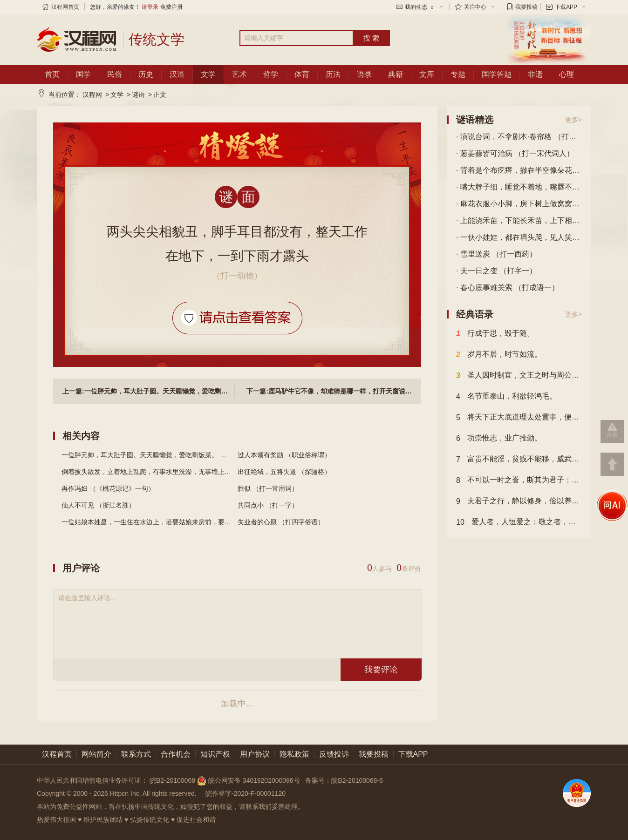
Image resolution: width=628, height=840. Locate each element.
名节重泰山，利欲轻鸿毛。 (506, 397)
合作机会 (176, 754)
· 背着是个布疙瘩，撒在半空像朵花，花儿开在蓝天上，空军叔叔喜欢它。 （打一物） (519, 170)
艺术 (239, 74)
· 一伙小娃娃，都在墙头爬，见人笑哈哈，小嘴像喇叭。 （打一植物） (519, 237)
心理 (567, 74)
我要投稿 (526, 7)
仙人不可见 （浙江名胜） (98, 505)
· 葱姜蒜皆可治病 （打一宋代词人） (515, 153)
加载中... (237, 704)
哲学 (271, 74)
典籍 (396, 74)
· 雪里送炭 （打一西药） (496, 254)
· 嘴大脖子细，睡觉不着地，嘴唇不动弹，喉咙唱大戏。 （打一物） (519, 187)
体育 (302, 74)
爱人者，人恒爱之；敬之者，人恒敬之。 (519, 522)
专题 (458, 74)
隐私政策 (294, 754)
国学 (83, 74)
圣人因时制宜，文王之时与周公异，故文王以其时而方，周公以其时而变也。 (519, 376)
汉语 (177, 74)
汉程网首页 (65, 7)
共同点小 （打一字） (268, 505)
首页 (52, 74)
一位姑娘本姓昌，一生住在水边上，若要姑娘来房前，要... (146, 522)
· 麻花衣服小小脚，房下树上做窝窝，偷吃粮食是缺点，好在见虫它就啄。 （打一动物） (519, 204)
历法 (333, 74)
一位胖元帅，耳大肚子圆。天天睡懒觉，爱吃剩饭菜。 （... (147, 455)
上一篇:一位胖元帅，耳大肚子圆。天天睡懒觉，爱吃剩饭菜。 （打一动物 (149, 391)
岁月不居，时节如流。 (499, 355)
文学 (208, 74)
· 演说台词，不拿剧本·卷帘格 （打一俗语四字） (519, 137)
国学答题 (497, 74)
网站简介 (96, 754)
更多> (573, 120)
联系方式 (136, 754)
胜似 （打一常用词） (268, 488)
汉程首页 (57, 754)
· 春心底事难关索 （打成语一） (508, 288)
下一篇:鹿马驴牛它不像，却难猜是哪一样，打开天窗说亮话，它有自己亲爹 (329, 391)
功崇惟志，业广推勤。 (499, 439)
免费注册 (171, 7)
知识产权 (215, 754)
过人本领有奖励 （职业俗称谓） (284, 455)
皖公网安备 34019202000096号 (249, 780)
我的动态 (420, 7)
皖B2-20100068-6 (357, 780)
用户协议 (255, 754)
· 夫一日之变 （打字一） (496, 271)
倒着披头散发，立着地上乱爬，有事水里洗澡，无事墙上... (146, 472)
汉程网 (92, 95)
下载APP (566, 7)
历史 (146, 74)
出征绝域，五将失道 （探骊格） (284, 472)
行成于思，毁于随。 (495, 334)
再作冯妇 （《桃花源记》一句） (108, 488)
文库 (427, 74)
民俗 (115, 74)
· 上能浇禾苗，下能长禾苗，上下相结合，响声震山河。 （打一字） (519, 220)
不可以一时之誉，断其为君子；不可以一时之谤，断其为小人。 (519, 481)
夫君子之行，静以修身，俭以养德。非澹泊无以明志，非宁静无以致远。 (519, 501)
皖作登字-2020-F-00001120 (246, 793)
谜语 (138, 95)
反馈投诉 (334, 754)
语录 (364, 74)
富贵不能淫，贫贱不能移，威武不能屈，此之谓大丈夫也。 (519, 460)
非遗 (535, 74)
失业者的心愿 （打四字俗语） (281, 522)
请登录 (150, 7)
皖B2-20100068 (172, 780)
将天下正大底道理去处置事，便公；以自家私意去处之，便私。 (519, 418)
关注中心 (475, 7)
